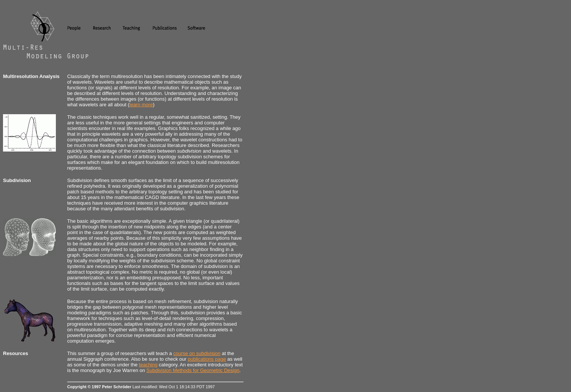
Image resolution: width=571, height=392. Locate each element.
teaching (148, 365)
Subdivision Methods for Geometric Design (193, 370)
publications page (207, 359)
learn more (141, 105)
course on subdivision (197, 353)
